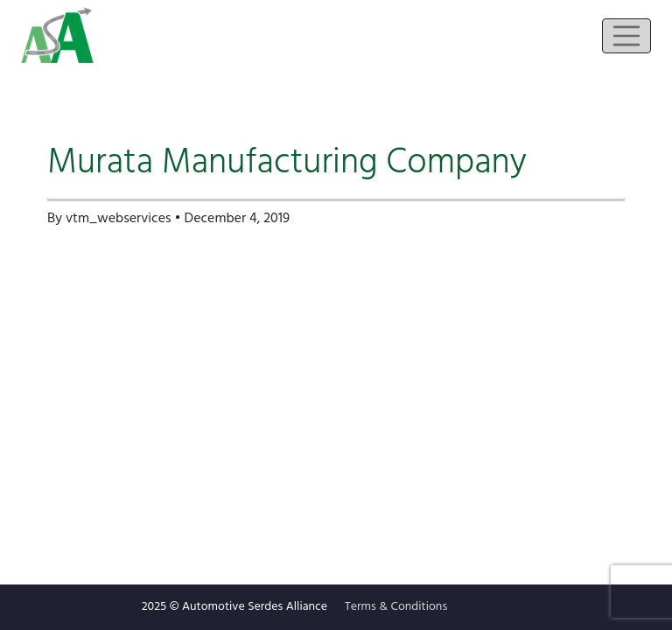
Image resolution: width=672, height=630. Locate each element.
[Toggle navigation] (626, 36)
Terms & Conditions (396, 607)
